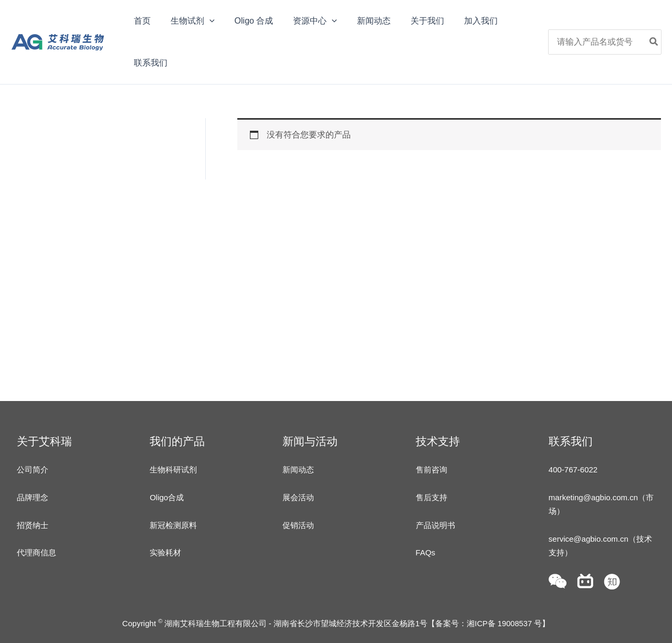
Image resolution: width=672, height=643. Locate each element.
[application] (205, 21)
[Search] (654, 42)
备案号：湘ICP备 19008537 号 (489, 623)
